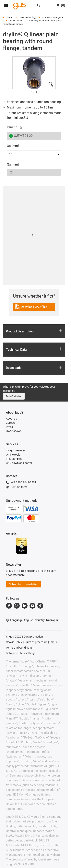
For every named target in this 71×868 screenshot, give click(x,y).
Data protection (33, 637)
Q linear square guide (53, 18)
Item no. (12, 127)
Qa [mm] (13, 146)
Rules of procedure (36, 642)
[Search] (39, 6)
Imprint (54, 642)
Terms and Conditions (19, 648)
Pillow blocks (16, 21)
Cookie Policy (14, 642)
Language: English (20, 620)
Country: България (47, 620)
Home (9, 18)
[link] (34, 308)
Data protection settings (21, 653)
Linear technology (27, 18)
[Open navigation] (6, 6)
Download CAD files (31, 307)
